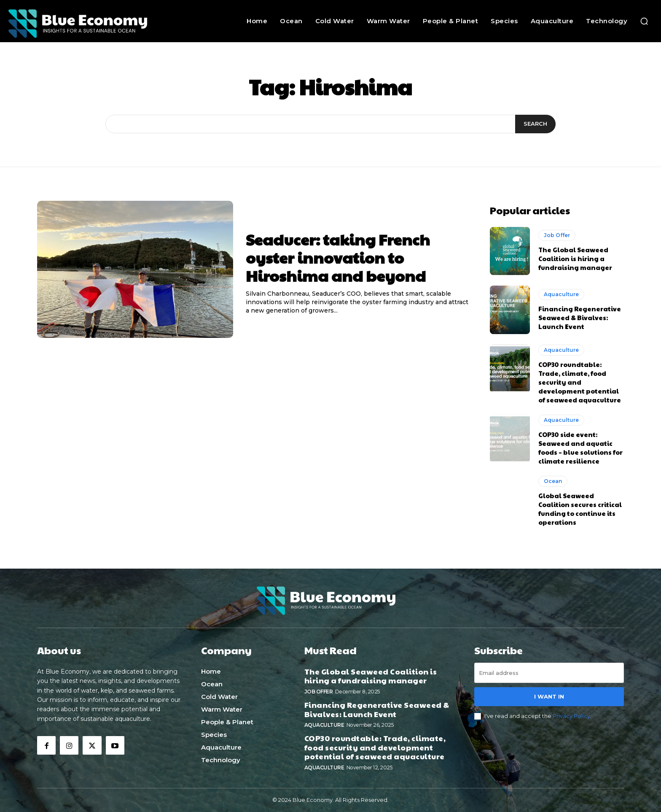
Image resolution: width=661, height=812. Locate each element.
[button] (644, 21)
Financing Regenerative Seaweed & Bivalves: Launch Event (580, 317)
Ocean (553, 481)
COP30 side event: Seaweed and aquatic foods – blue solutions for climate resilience (580, 448)
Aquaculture (561, 294)
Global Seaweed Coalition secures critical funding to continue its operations (580, 509)
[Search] (535, 124)
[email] (549, 673)
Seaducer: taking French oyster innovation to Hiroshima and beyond (338, 257)
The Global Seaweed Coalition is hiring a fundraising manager (575, 258)
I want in (549, 696)
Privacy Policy (571, 716)
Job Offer (557, 235)
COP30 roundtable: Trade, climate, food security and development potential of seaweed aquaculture (580, 382)
